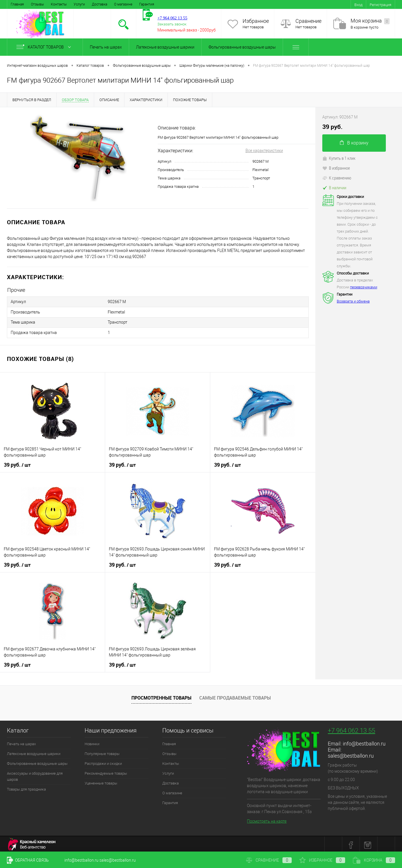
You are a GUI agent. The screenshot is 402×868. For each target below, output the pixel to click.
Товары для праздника (26, 787)
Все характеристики (264, 151)
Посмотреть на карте (267, 819)
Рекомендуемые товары (106, 771)
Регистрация (380, 5)
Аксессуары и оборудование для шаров (35, 774)
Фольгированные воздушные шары (242, 47)
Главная (17, 4)
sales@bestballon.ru (351, 754)
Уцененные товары (101, 781)
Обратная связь (28, 860)
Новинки (92, 742)
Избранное (256, 21)
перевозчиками (364, 287)
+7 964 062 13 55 (351, 729)
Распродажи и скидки (103, 762)
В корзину (354, 143)
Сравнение (308, 21)
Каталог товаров (45, 47)
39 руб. (17, 463)
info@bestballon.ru (364, 742)
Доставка (99, 4)
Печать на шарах (106, 47)
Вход (358, 5)
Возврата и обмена (353, 301)
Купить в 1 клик (339, 158)
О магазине (123, 4)
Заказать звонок (172, 24)
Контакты (59, 4)
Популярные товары (102, 752)
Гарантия (147, 4)
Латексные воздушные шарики (165, 47)
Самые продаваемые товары (235, 696)
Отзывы (37, 4)
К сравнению (337, 178)
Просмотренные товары (161, 696)
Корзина (374, 860)
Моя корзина (370, 21)
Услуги (79, 4)
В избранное (336, 168)
